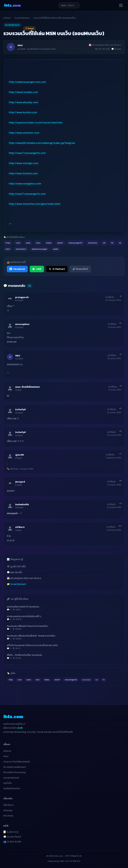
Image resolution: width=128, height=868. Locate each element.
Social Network (22, 18)
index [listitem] (49, 243)
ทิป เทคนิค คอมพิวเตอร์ (14, 767)
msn (38, 680)
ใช (104, 680)
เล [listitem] (120, 243)
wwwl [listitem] (56, 249)
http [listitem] (8, 243)
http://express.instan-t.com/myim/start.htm (36, 122)
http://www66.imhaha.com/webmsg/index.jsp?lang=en (42, 143)
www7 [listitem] (60, 243)
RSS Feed (8, 816)
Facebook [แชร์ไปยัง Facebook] (17, 269)
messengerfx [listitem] (75, 243)
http (11, 680)
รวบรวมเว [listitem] (93, 243)
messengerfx (71, 680)
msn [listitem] (38, 243)
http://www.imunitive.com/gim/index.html (35, 204)
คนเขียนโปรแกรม (12, 788)
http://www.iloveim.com (23, 173)
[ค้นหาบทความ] (69, 5)
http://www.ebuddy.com (23, 102)
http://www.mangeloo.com (25, 183)
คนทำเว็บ (8, 783)
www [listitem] (28, 243)
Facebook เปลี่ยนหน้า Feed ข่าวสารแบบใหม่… (64, 628)
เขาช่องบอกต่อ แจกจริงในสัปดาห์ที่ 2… (64, 618)
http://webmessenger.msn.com (27, 82)
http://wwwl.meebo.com (23, 92)
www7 (57, 680)
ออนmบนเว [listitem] (21, 249)
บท (97, 680)
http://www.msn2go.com (24, 163)
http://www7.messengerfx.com (27, 153)
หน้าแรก (7, 18)
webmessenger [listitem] (39, 249)
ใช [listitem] (112, 243)
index (47, 680)
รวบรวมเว (86, 680)
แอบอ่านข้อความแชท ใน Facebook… (64, 608)
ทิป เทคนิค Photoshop (14, 772)
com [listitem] (18, 243)
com (19, 680)
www (29, 680)
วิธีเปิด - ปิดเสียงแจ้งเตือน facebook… (64, 656)
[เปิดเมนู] (121, 5)
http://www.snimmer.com (24, 133)
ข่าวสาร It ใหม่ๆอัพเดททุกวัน (17, 762)
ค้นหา (6, 756)
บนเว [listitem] (8, 249)
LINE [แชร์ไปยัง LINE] (37, 269)
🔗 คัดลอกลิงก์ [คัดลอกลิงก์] (80, 269)
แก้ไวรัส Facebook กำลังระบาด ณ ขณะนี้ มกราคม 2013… (64, 647)
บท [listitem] (104, 243)
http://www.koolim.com (23, 112)
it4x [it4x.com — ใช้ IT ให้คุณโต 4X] (12, 5)
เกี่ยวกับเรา (9, 805)
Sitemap (8, 810)
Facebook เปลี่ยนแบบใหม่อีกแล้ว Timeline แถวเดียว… (64, 637)
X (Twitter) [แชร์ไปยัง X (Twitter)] (57, 269)
